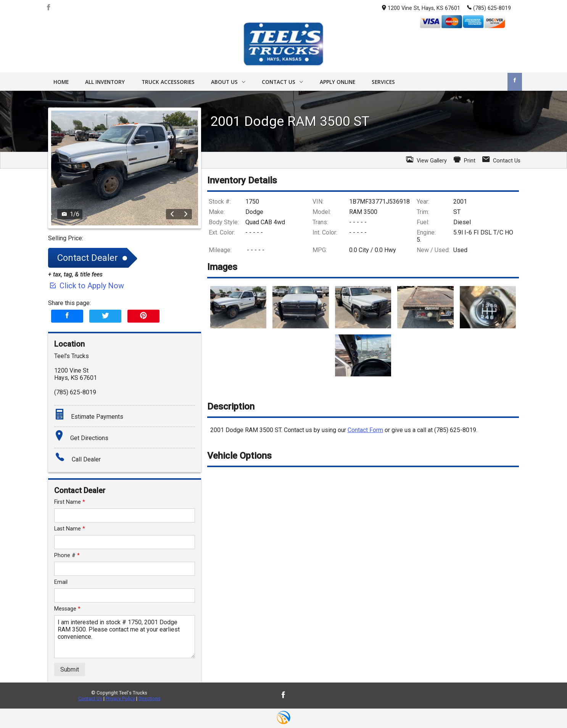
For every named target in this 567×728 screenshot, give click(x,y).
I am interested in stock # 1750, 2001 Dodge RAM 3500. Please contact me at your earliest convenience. (125, 637)
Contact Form (365, 430)
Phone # (67, 555)
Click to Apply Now (86, 286)
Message (67, 609)
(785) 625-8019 (489, 8)
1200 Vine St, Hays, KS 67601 (421, 8)
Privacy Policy (120, 698)
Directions (150, 698)
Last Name (70, 529)
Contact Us (90, 698)
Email (61, 582)
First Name (70, 502)
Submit (70, 669)
